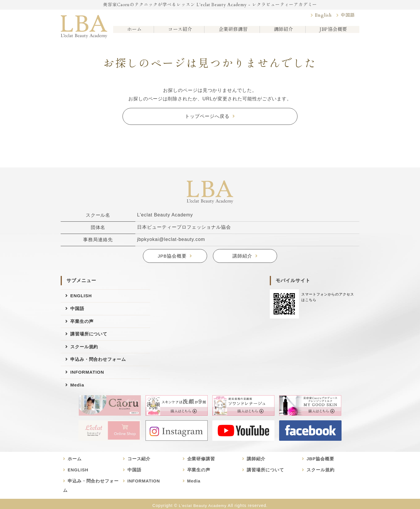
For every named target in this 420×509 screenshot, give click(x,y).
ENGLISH (82, 297)
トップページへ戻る (207, 117)
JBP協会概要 (332, 32)
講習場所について (90, 337)
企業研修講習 (232, 32)
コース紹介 (179, 32)
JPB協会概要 (172, 257)
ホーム (133, 32)
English (322, 16)
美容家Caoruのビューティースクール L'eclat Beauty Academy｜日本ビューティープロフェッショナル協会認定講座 (84, 25)
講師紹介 (283, 32)
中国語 (347, 16)
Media (78, 390)
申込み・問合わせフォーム (100, 364)
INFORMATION (88, 377)
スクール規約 (85, 350)
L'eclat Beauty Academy (203, 502)
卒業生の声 (83, 323)
